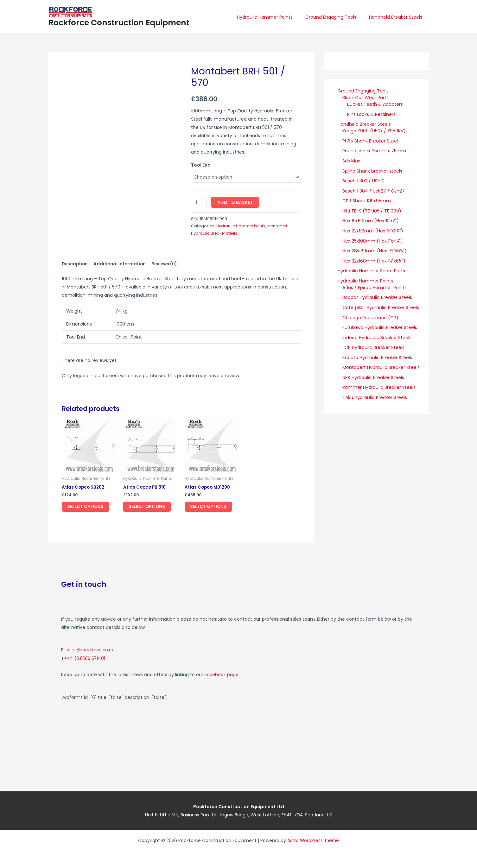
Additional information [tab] (122, 265)
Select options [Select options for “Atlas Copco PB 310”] (150, 508)
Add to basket (236, 203)
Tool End (201, 165)
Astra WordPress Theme (313, 840)
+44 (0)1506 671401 (85, 659)
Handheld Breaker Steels (397, 17)
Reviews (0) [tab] (168, 265)
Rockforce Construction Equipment (119, 23)
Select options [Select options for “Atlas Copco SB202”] (88, 508)
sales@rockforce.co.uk (90, 651)
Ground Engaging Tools (337, 17)
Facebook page (222, 675)
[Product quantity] (199, 203)
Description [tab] (76, 265)
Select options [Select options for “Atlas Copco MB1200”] (211, 508)
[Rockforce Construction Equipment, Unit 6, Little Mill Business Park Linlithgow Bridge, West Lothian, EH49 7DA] (329, 741)
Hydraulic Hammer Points (274, 17)
